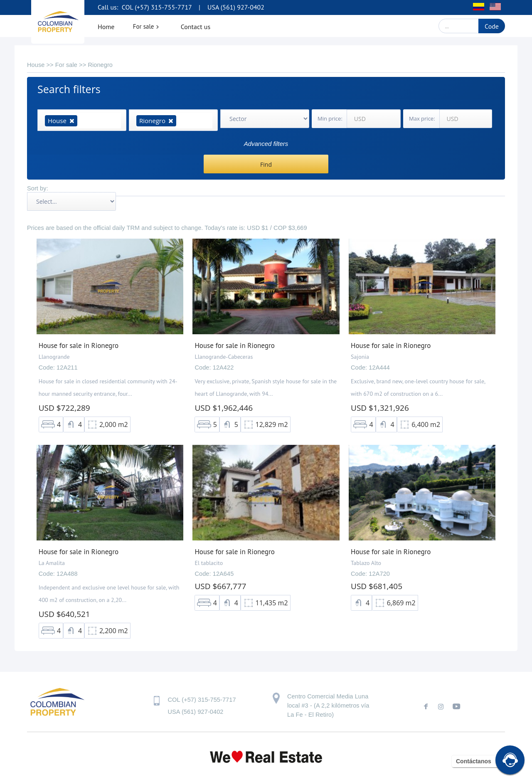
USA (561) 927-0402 (236, 7)
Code (492, 26)
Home (106, 27)
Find (266, 164)
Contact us (196, 27)
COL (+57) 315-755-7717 (156, 7)
